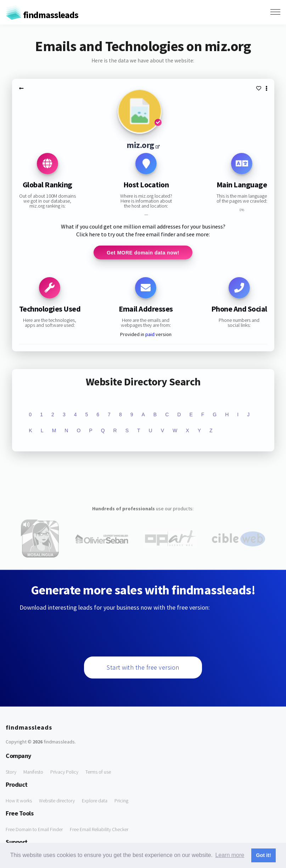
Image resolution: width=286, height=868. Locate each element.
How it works (19, 801)
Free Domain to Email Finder (34, 830)
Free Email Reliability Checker (99, 830)
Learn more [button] (230, 855)
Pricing (121, 801)
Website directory (57, 801)
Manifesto (33, 772)
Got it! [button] (263, 855)
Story (11, 772)
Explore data (95, 801)
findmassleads (42, 15)
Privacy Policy (64, 772)
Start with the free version (143, 668)
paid (150, 335)
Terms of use (98, 772)
